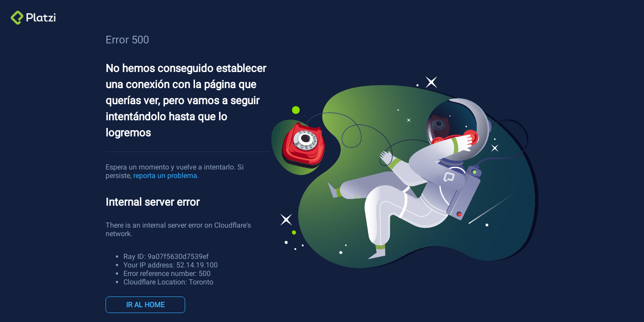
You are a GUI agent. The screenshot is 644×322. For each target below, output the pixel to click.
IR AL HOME (145, 305)
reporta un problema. (166, 176)
